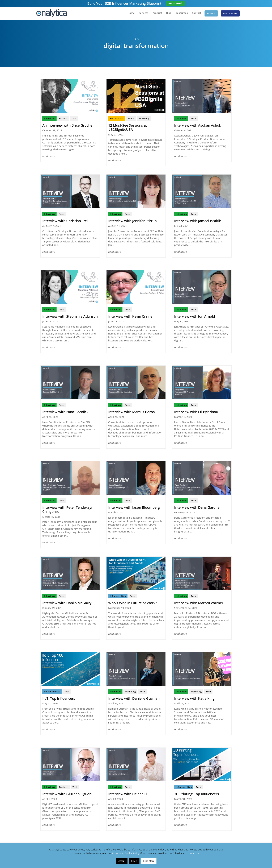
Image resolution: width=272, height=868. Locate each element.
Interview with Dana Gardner (197, 508)
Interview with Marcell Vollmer (199, 604)
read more (49, 157)
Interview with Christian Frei (65, 222)
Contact (194, 14)
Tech (74, 119)
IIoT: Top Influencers (59, 699)
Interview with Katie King (194, 699)
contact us (193, 853)
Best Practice (117, 119)
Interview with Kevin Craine (130, 317)
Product (155, 14)
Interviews (49, 119)
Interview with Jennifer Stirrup (132, 222)
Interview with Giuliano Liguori (67, 795)
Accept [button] (122, 861)
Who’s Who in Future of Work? (133, 604)
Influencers (230, 14)
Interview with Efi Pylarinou (196, 413)
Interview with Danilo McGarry (67, 604)
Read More (149, 861)
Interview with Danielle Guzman (134, 699)
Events (131, 119)
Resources (179, 14)
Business (64, 788)
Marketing (144, 119)
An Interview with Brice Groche (67, 126)
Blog (166, 14)
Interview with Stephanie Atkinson (70, 317)
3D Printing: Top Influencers (197, 795)
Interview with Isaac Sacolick (65, 413)
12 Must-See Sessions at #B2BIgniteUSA (128, 128)
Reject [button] (134, 861)
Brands (210, 14)
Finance (63, 119)
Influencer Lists (118, 597)
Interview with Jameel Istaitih (198, 222)
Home (128, 14)
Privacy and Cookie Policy (126, 853)
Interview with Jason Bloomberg (134, 508)
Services (141, 14)
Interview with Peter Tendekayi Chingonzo (67, 510)
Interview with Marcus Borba (131, 413)
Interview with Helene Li (128, 795)
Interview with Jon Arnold (195, 317)
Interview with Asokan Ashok (198, 126)
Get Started (175, 3)
